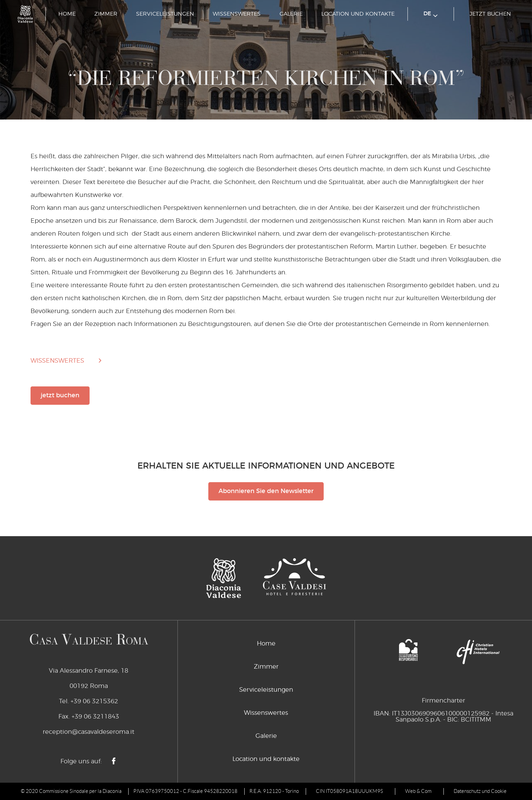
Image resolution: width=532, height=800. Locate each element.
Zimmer (106, 14)
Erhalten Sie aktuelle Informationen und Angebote (266, 466)
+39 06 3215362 (94, 702)
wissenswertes (57, 361)
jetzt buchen (490, 14)
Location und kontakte (358, 14)
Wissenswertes (237, 14)
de (431, 14)
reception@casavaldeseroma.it (89, 732)
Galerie (291, 14)
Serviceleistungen (165, 14)
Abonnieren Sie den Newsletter (266, 491)
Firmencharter (443, 701)
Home (67, 14)
